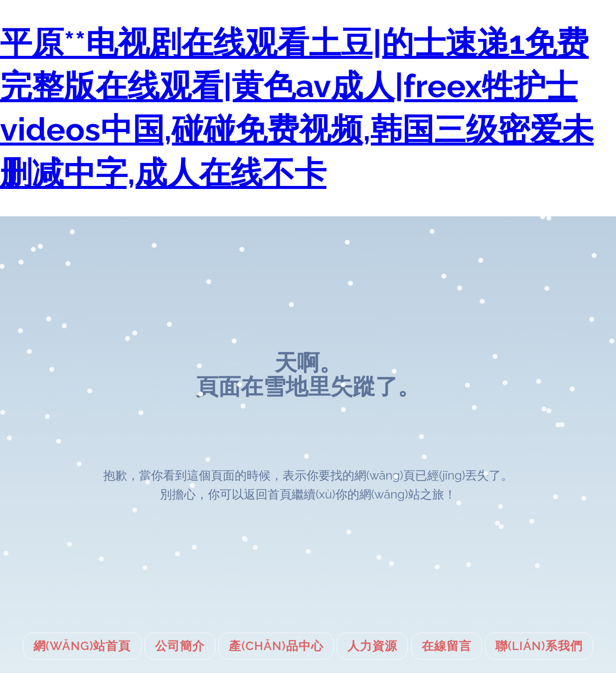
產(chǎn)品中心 (276, 646)
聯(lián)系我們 (539, 646)
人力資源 (372, 646)
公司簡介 (180, 646)
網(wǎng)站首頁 (82, 646)
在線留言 (447, 646)
